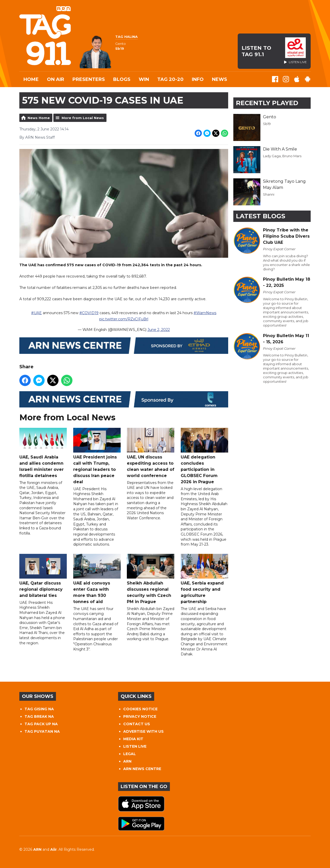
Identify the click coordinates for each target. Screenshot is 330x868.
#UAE (36, 313)
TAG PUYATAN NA (42, 731)
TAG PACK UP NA (41, 724)
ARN (127, 761)
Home (31, 79)
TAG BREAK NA (39, 716)
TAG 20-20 (170, 79)
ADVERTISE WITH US (143, 731)
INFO (198, 79)
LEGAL (130, 754)
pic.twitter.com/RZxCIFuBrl (124, 319)
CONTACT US (137, 724)
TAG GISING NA (39, 709)
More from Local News (83, 118)
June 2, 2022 (159, 330)
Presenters (89, 79)
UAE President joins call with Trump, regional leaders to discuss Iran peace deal (97, 456)
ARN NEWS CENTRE (142, 769)
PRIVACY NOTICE (140, 716)
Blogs (122, 79)
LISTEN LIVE (135, 746)
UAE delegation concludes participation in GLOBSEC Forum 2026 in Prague (204, 456)
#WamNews (205, 313)
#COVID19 (89, 313)
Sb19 (267, 124)
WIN (144, 79)
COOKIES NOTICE (140, 709)
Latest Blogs (261, 216)
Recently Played (267, 103)
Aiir (53, 849)
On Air (56, 79)
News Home (39, 118)
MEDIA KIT (133, 739)
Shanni (269, 194)
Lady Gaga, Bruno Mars (282, 156)
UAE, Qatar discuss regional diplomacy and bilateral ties (43, 576)
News (220, 79)
